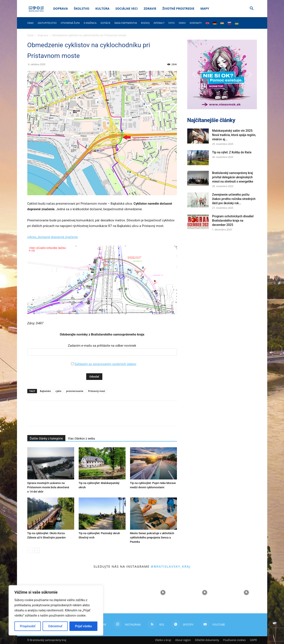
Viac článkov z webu (81, 438)
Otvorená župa (70, 23)
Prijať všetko (83, 626)
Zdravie (150, 8)
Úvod (30, 35)
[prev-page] (30, 550)
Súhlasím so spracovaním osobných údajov (105, 364)
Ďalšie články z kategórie (46, 438)
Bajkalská (45, 391)
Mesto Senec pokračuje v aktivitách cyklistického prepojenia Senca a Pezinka (152, 537)
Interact (159, 23)
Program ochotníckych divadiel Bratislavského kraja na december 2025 (233, 221)
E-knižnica (90, 23)
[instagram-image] (121, 593)
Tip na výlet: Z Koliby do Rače (232, 152)
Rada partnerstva (126, 23)
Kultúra (102, 8)
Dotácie (106, 23)
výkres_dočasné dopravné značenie (53, 237)
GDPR (253, 640)
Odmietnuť (55, 626)
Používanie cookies (234, 640)
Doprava (60, 8)
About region (183, 640)
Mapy (205, 8)
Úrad (31, 23)
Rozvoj (145, 23)
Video (182, 23)
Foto (172, 23)
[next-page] (37, 550)
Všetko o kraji (163, 640)
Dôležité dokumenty (207, 640)
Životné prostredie (178, 8)
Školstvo (81, 8)
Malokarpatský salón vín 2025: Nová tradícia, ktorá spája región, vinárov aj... (234, 135)
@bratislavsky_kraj (171, 566)
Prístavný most (97, 391)
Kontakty (196, 23)
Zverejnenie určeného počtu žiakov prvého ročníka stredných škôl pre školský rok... (234, 199)
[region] (56, 610)
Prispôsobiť (28, 626)
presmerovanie (75, 391)
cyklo (58, 391)
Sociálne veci (127, 8)
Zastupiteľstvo (47, 23)
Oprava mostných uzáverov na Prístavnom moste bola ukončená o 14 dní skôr (48, 487)
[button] (252, 9)
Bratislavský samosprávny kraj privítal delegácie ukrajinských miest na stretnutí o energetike (233, 177)
